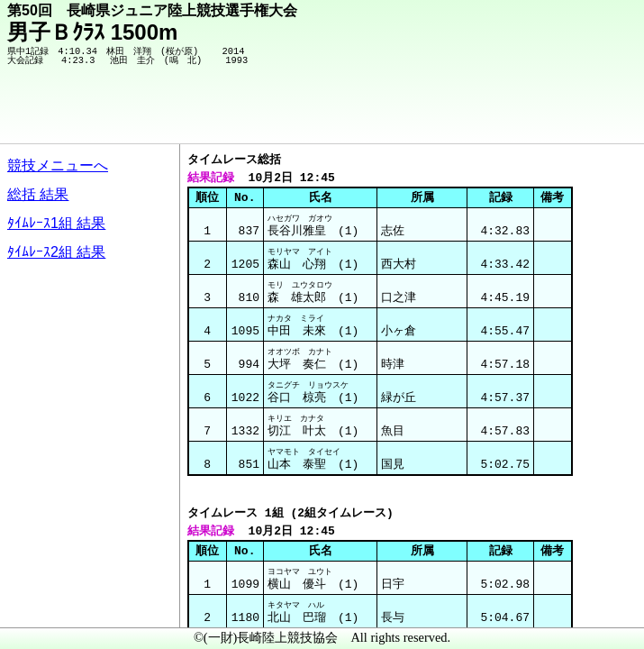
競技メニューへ (58, 165)
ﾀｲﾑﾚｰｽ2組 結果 (56, 252)
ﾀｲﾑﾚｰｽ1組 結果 (56, 223)
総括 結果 (38, 194)
